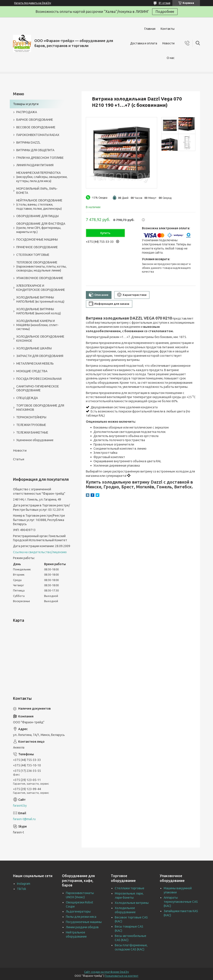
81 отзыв (164, 3)
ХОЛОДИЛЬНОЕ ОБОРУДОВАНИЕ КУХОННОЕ (40, 339)
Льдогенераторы (78, 911)
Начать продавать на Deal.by (33, 3)
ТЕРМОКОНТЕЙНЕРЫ (31, 417)
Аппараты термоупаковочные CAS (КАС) (181, 902)
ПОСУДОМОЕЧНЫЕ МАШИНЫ (37, 240)
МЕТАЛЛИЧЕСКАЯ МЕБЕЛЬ (35, 364)
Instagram (24, 884)
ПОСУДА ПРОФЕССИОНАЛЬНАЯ (39, 379)
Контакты (168, 29)
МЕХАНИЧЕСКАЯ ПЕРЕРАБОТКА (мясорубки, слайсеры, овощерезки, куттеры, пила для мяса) (42, 177)
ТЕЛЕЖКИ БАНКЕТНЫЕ (32, 432)
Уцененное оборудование (35, 440)
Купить (105, 233)
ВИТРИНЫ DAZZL (28, 142)
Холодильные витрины (132, 903)
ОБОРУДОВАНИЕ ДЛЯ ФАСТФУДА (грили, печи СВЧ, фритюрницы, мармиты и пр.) (41, 228)
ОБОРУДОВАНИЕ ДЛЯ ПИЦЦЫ (37, 216)
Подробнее (165, 12)
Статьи (19, 459)
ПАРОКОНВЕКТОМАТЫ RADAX (38, 135)
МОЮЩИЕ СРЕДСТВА (32, 371)
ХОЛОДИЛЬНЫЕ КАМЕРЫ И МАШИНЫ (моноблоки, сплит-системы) (37, 325)
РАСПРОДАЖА (27, 112)
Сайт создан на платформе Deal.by (106, 972)
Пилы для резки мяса (81, 917)
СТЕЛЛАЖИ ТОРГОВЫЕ (33, 255)
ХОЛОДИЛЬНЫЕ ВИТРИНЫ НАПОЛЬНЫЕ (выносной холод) (39, 311)
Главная (150, 29)
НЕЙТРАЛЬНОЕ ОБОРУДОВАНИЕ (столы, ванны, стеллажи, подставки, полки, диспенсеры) (39, 204)
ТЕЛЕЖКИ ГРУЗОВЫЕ (31, 425)
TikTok (22, 889)
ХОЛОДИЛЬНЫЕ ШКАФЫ (34, 348)
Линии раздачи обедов (82, 927)
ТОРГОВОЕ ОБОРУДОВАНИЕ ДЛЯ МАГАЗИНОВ (40, 408)
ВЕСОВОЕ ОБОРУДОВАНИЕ (36, 127)
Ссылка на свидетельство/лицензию (40, 552)
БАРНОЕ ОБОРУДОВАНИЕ (35, 120)
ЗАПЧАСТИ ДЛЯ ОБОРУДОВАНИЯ (40, 356)
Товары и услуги (26, 104)
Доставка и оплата (144, 43)
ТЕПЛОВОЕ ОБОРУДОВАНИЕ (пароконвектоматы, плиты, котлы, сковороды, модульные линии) (41, 266)
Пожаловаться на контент (122, 976)
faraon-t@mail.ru (24, 819)
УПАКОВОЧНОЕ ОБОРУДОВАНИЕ (40, 278)
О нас (171, 58)
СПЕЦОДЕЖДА (27, 398)
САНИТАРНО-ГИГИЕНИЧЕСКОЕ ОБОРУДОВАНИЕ (38, 388)
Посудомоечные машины (84, 922)
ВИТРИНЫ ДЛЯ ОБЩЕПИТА (35, 150)
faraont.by (20, 806)
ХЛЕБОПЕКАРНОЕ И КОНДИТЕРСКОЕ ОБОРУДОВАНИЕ (41, 288)
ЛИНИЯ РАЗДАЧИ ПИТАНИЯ (35, 165)
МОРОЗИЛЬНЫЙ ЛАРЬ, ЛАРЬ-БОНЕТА (37, 191)
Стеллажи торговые (130, 888)
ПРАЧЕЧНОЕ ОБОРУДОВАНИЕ (37, 247)
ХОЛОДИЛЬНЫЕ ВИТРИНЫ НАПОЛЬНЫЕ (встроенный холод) (40, 299)
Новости (168, 43)
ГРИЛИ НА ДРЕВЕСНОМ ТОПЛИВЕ (40, 158)
